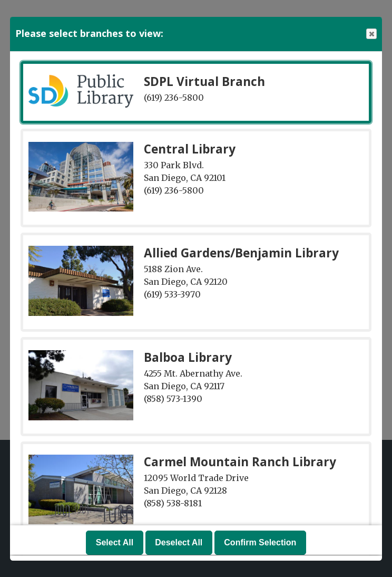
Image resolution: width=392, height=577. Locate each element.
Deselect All (179, 543)
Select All (115, 543)
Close (371, 34)
